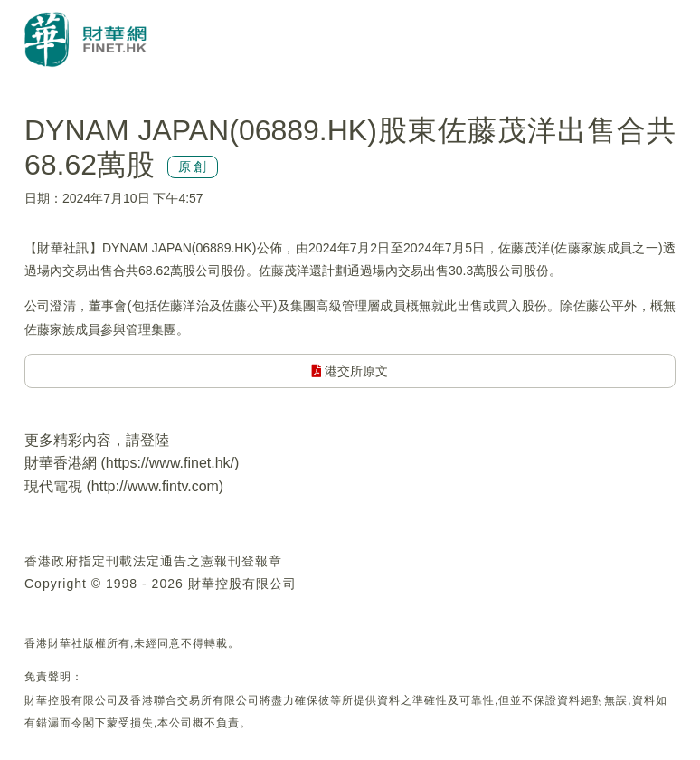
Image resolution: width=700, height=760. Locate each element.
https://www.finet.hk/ (170, 463)
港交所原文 (350, 371)
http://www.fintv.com (155, 486)
